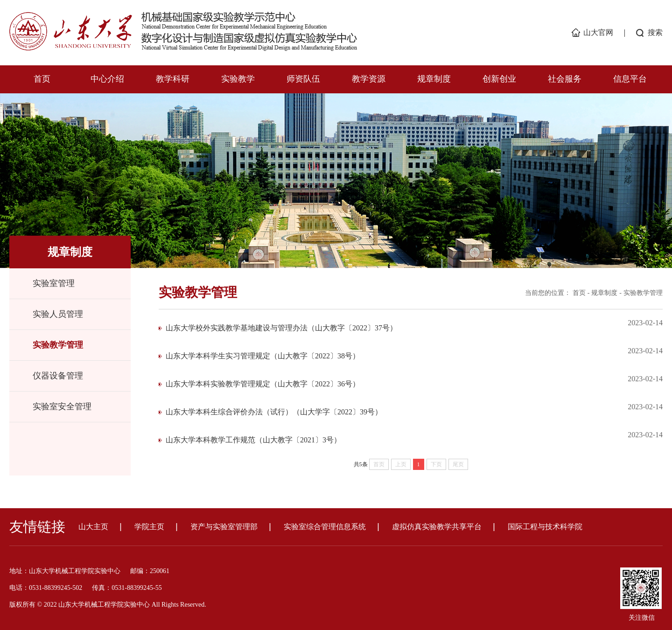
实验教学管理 (58, 345)
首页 (42, 79)
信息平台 (630, 79)
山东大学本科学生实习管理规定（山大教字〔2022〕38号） (263, 356)
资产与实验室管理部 (224, 527)
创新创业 (499, 79)
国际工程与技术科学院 (545, 527)
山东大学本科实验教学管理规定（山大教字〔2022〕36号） (263, 384)
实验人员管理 (58, 314)
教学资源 (369, 79)
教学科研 (173, 79)
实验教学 (238, 79)
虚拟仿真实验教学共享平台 (437, 527)
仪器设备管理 (58, 376)
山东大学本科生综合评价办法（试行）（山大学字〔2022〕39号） (274, 412)
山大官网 (598, 32)
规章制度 (434, 79)
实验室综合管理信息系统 (325, 527)
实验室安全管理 (62, 406)
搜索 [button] (655, 32)
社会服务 (565, 79)
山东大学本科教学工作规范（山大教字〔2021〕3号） (253, 440)
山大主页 (93, 527)
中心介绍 (107, 79)
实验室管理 (54, 283)
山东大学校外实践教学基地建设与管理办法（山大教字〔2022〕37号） (281, 328)
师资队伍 (303, 79)
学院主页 (149, 527)
